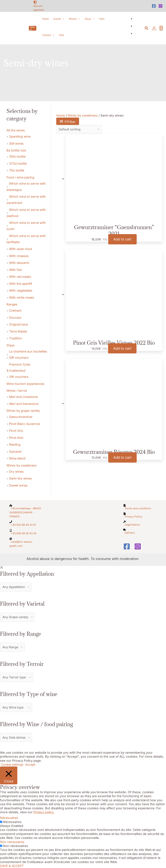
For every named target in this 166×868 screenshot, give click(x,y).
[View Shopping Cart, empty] (161, 28)
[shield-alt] (42, 6)
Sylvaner (16, 452)
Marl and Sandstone (24, 404)
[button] (33, 28)
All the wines (16, 130)
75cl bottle (17, 170)
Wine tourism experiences (26, 384)
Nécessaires (12, 822)
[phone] (26, 523)
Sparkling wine (20, 136)
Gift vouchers (19, 358)
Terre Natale (18, 331)
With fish (16, 270)
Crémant (15, 311)
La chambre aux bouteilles (28, 351)
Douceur (15, 318)
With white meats (22, 298)
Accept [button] (31, 765)
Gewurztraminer (21, 417)
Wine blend (17, 458)
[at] (26, 542)
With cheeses (19, 256)
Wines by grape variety (23, 411)
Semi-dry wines (21, 478)
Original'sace (19, 324)
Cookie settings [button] (12, 765)
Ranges (12, 304)
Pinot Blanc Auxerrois (25, 424)
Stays (11, 345)
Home (61, 115)
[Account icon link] (154, 28)
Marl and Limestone (24, 397)
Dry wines (16, 472)
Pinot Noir (16, 438)
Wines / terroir (17, 391)
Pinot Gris (16, 431)
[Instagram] (161, 6)
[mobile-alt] (26, 532)
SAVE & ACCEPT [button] (12, 866)
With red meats (20, 277)
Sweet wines (19, 485)
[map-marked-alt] (26, 511)
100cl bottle (17, 157)
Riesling (15, 445)
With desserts (19, 263)
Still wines (16, 143)
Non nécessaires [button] (13, 842)
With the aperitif (21, 284)
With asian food (20, 249)
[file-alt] (140, 507)
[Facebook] (154, 6)
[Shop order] (79, 129)
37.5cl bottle (18, 164)
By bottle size (16, 150)
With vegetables (21, 291)
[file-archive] (140, 515)
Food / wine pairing (20, 177)
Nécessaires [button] (9, 818)
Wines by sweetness (22, 465)
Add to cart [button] (122, 239)
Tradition (16, 338)
